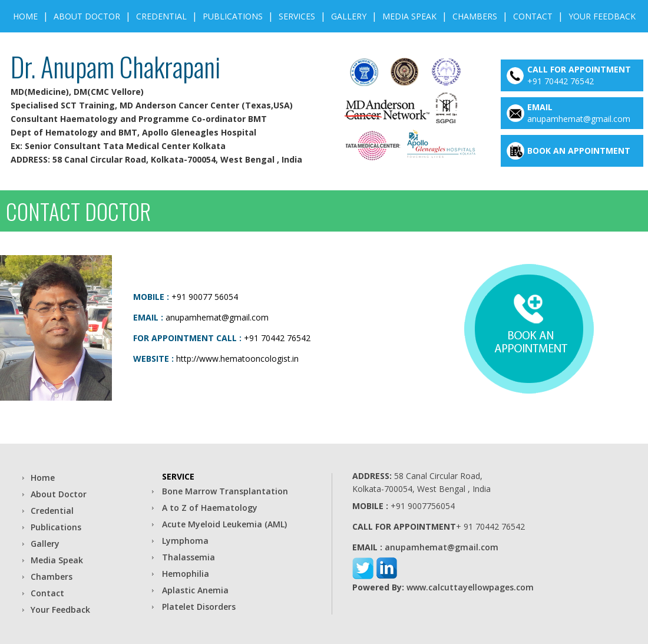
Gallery (45, 544)
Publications (233, 16)
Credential (161, 16)
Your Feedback (602, 16)
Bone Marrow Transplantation (225, 491)
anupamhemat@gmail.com (579, 119)
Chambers (475, 16)
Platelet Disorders (199, 607)
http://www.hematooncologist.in (237, 359)
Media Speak (409, 16)
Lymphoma (185, 541)
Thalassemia (189, 557)
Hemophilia (186, 574)
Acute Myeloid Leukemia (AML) (224, 524)
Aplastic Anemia (195, 590)
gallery (349, 16)
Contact (533, 16)
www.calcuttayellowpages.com (470, 587)
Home (25, 16)
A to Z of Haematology (210, 508)
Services (297, 16)
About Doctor (87, 16)
